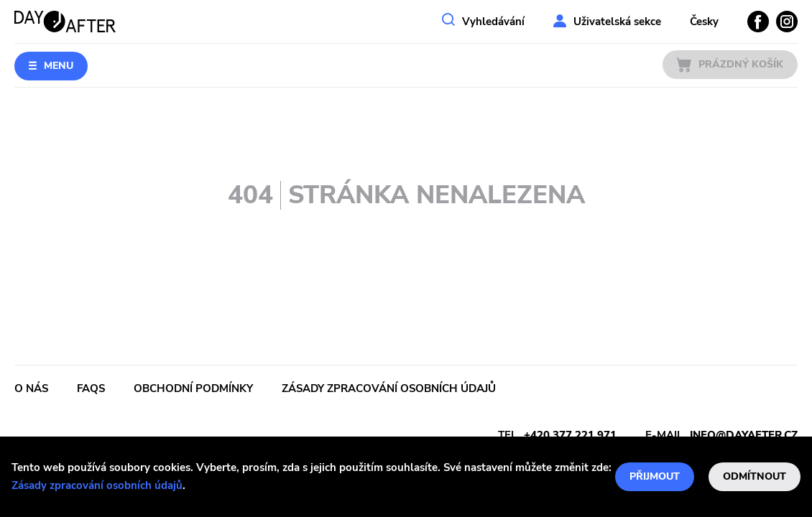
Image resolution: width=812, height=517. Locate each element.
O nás (31, 388)
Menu (59, 66)
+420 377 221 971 (570, 435)
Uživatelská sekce (617, 22)
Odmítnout (755, 476)
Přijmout (655, 476)
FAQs (91, 388)
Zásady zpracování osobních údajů (97, 485)
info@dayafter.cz (744, 435)
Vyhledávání (493, 22)
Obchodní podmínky (193, 388)
